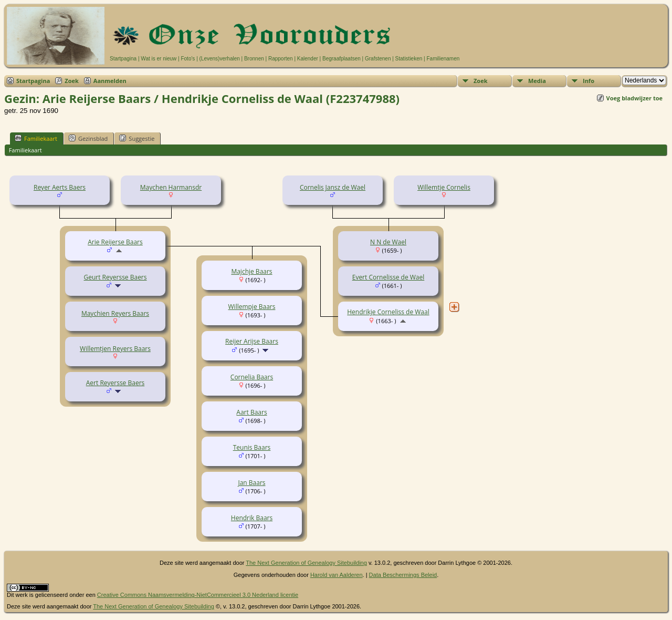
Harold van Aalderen (337, 575)
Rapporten (281, 59)
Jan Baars (251, 483)
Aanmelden (110, 81)
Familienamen (443, 59)
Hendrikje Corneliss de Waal (388, 312)
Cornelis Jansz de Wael (333, 187)
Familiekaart (36, 138)
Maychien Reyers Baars (115, 313)
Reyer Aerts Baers (60, 187)
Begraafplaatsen (342, 59)
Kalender (308, 59)
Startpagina (123, 59)
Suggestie (137, 138)
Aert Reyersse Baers (115, 383)
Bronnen (254, 59)
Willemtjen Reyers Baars (115, 349)
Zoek (72, 81)
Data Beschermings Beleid (403, 575)
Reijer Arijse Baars (252, 341)
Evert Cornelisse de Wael (388, 277)
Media (537, 81)
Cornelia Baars (252, 377)
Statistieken (409, 59)
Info (589, 81)
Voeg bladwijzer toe (634, 98)
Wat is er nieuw (159, 59)
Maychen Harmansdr (171, 187)
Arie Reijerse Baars (115, 242)
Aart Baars (251, 412)
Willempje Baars (252, 307)
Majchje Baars (251, 271)
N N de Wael (388, 242)
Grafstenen (378, 59)
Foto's (188, 59)
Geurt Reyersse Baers (115, 277)
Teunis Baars (252, 447)
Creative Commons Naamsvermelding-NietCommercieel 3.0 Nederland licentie (198, 595)
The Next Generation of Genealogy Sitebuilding (306, 563)
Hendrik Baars (252, 518)
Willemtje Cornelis (444, 187)
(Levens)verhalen (220, 59)
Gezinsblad (88, 138)
